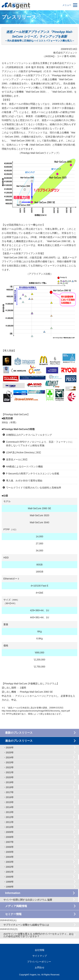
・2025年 (8, 752)
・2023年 (8, 762)
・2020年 (8, 777)
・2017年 (8, 792)
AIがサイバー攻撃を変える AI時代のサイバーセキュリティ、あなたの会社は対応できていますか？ (39, 935)
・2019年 (8, 782)
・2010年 (8, 827)
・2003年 (8, 862)
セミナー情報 (13, 914)
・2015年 (8, 802)
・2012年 (8, 817)
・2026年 (8, 748)
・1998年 (8, 887)
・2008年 (8, 837)
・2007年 (8, 842)
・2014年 (8, 807)
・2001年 (8, 872)
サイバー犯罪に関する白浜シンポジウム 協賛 (28, 900)
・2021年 (8, 772)
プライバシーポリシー (39, 962)
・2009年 (8, 832)
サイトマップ (40, 956)
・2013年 (8, 812)
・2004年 (8, 857)
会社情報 (40, 950)
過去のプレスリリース (19, 741)
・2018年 (8, 787)
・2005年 (8, 852)
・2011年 (8, 822)
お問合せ (40, 967)
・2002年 (8, 867)
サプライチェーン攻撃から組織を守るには (26, 925)
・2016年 (8, 797)
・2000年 (8, 877)
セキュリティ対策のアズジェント (16, 6)
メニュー (67, 5)
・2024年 (8, 757)
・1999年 (8, 882)
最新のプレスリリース (19, 733)
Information (13, 893)
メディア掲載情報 (16, 906)
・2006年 (8, 847)
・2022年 (8, 767)
